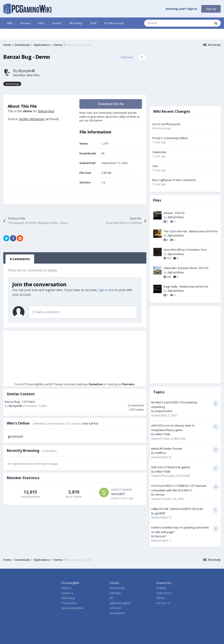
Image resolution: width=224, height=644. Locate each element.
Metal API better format (166, 449)
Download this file (111, 104)
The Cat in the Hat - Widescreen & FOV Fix (191, 231)
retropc (160, 494)
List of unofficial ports (166, 124)
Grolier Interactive (32, 119)
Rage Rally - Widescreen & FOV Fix (186, 287)
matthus (161, 453)
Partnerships (117, 588)
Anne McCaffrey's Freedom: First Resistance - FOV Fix (185, 250)
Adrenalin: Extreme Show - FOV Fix (186, 268)
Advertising (68, 598)
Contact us (67, 593)
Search (57, 23)
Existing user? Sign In (182, 9)
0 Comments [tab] (20, 259)
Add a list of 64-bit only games (171, 467)
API (111, 598)
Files (41, 23)
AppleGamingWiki (120, 603)
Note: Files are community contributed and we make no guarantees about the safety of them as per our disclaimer (110, 117)
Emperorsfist (164, 411)
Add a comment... (47, 312)
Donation (96, 384)
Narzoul (160, 536)
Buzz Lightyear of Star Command (174, 180)
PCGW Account (114, 23)
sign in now (106, 290)
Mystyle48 (26, 71)
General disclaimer (72, 608)
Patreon (128, 384)
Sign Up (211, 9)
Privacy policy (69, 603)
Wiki (10, 23)
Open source (164, 593)
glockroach (15, 436)
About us (66, 588)
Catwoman (159, 152)
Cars (155, 166)
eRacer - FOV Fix (174, 213)
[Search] (168, 23)
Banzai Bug (46, 111)
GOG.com (115, 608)
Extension (115, 593)
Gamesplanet (117, 613)
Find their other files (26, 75)
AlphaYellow (176, 217)
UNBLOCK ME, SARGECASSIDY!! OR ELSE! (177, 509)
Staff (93, 23)
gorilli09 (160, 513)
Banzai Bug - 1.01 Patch (20, 402)
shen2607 (118, 494)
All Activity (76, 23)
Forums (25, 23)
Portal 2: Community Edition (170, 138)
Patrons (161, 598)
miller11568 (163, 434)
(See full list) (90, 423)
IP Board (161, 588)
